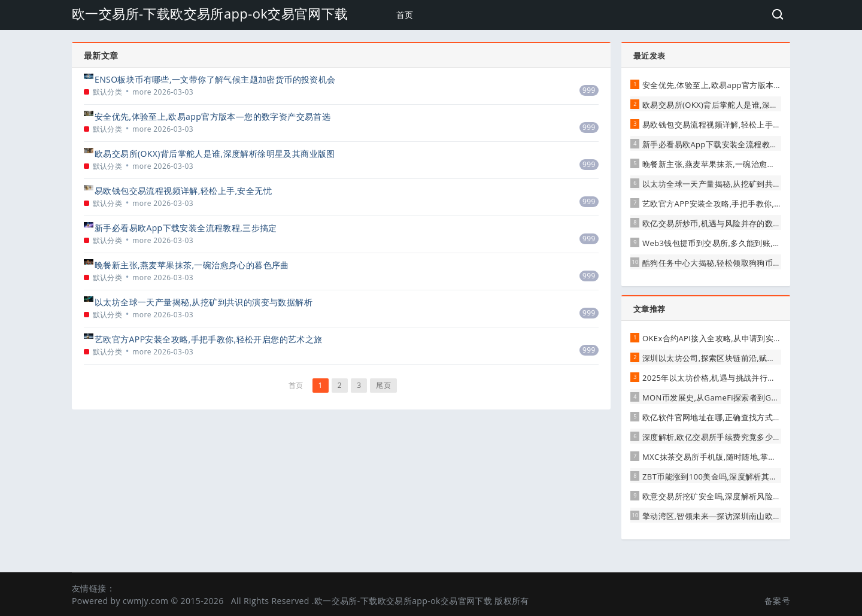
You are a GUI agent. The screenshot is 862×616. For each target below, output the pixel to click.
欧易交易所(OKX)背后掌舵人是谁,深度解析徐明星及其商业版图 (215, 154)
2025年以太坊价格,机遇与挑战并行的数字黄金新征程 (737, 378)
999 (589, 90)
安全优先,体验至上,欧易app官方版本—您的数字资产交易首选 (213, 116)
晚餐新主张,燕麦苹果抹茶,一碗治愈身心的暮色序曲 (192, 265)
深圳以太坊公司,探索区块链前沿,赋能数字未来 (725, 358)
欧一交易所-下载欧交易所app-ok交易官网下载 (210, 13)
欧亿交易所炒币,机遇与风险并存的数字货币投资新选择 (740, 223)
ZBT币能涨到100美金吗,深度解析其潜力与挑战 (726, 477)
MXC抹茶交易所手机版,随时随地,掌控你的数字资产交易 (741, 457)
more (142, 92)
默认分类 (108, 92)
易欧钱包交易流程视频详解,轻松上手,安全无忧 (183, 191)
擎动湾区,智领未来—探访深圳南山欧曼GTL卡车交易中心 (743, 516)
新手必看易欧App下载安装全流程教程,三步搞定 (186, 228)
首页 (405, 15)
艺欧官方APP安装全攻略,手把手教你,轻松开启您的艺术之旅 (209, 339)
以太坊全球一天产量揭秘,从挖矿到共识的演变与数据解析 (204, 302)
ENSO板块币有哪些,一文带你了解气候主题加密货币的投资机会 (215, 79)
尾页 (383, 385)
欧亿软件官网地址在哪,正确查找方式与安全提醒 (728, 417)
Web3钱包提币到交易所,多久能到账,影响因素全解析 (736, 243)
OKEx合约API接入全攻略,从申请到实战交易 (720, 338)
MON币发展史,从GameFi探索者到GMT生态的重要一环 (741, 397)
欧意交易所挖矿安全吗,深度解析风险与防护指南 (728, 496)
